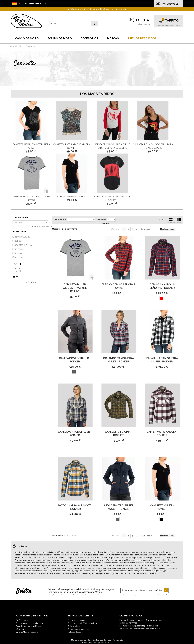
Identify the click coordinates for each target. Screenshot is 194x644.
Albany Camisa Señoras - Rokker (118, 286)
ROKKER (18, 241)
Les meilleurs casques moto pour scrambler (139, 626)
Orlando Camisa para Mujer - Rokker (118, 360)
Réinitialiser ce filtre (43, 227)
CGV (89, 640)
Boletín (24, 591)
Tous (17, 268)
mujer (18, 271)
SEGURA (18, 253)
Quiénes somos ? (23, 620)
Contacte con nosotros (77, 620)
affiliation (20, 629)
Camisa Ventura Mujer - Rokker (75, 433)
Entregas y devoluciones (78, 629)
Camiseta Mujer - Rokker (72, 197)
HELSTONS (19, 249)
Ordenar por (60, 219)
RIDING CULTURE (22, 237)
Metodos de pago (75, 632)
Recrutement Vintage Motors (29, 626)
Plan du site (118, 640)
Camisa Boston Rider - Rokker (75, 360)
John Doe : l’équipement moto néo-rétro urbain (140, 629)
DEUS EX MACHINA (23, 245)
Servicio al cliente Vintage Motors (82, 623)
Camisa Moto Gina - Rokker (118, 433)
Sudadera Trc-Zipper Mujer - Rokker (118, 507)
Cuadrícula (171, 220)
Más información (119, 9)
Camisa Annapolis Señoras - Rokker (162, 286)
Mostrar (102, 219)
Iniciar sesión (144, 24)
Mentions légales (79, 640)
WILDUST (19, 257)
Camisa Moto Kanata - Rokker (162, 433)
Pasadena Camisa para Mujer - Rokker (162, 360)
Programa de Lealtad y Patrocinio (30, 623)
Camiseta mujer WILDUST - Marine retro (75, 288)
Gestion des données (102, 640)
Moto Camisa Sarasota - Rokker (75, 507)
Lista (179, 220)
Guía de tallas (74, 626)
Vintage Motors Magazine (27, 632)
